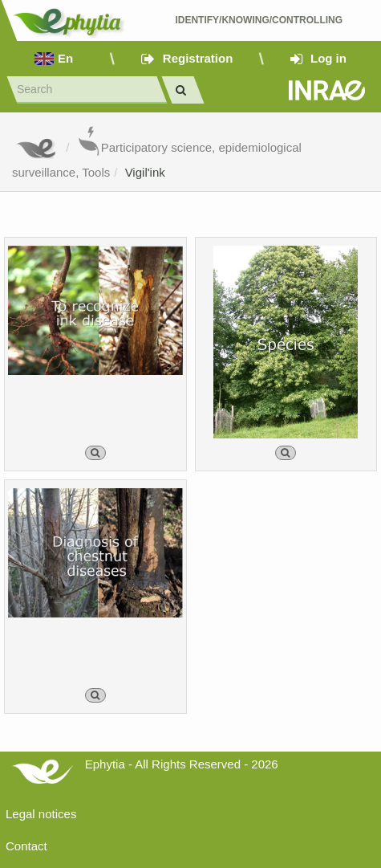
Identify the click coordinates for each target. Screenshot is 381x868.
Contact (26, 846)
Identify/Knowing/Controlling (260, 20)
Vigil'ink (145, 172)
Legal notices (41, 814)
